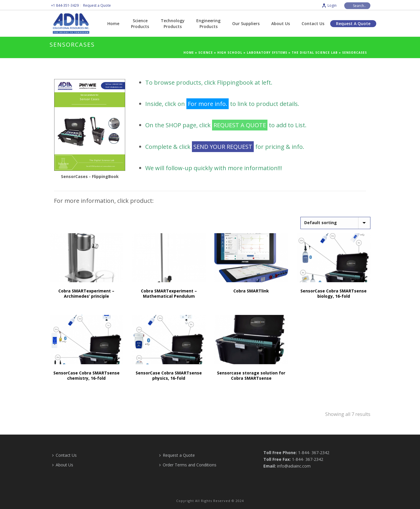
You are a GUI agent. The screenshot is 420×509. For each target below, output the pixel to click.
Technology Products (173, 23)
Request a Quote (353, 23)
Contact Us (313, 23)
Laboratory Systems (267, 53)
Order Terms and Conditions (188, 465)
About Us (281, 23)
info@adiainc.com (294, 466)
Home (113, 23)
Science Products (140, 23)
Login (329, 5)
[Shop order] (335, 223)
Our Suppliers (246, 23)
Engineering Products (208, 23)
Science (206, 53)
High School (230, 53)
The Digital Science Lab (315, 53)
